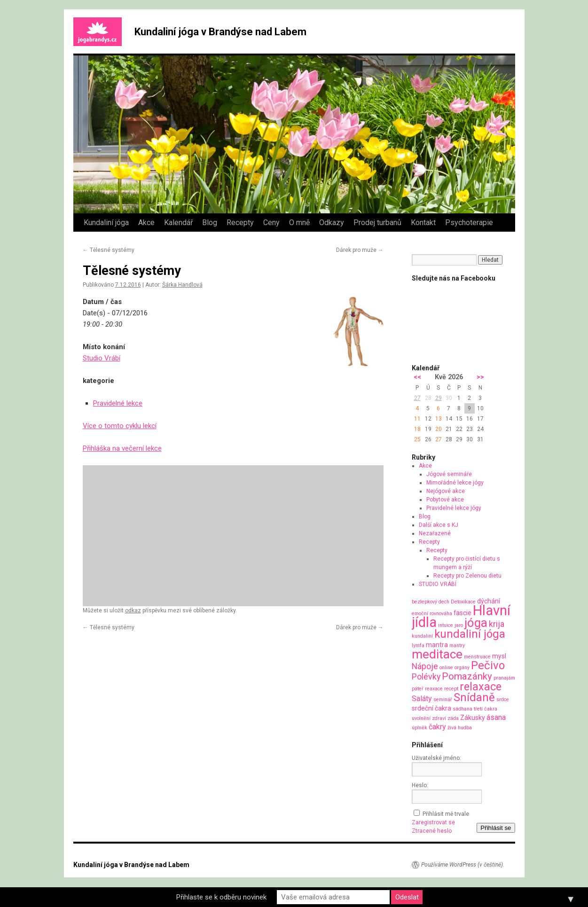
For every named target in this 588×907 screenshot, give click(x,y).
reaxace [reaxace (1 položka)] (434, 689)
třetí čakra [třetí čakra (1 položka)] (486, 709)
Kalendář (178, 223)
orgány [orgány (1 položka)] (462, 668)
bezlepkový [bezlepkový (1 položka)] (424, 602)
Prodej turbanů (377, 223)
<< (417, 377)
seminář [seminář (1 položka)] (443, 700)
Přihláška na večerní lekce (122, 448)
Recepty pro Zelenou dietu (467, 576)
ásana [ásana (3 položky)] (496, 717)
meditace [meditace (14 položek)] (437, 654)
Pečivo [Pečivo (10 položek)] (488, 665)
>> (480, 377)
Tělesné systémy (109, 250)
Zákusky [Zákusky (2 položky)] (473, 718)
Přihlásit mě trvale (446, 814)
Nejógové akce (446, 491)
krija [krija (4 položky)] (497, 624)
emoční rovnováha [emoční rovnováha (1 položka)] (432, 614)
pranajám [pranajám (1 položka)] (504, 678)
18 (417, 429)
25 (417, 439)
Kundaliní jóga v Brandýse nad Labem (220, 32)
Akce (146, 223)
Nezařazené (435, 533)
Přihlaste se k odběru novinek (221, 897)
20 (439, 429)
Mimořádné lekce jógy (455, 483)
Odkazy (332, 223)
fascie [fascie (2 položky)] (463, 613)
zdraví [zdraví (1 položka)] (439, 718)
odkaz (133, 610)
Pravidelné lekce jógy (454, 508)
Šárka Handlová (182, 285)
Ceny (271, 223)
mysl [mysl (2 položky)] (499, 656)
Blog (210, 223)
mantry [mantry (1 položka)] (457, 645)
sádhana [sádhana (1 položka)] (463, 709)
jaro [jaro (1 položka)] (459, 625)
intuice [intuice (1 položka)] (446, 625)
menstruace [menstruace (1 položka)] (477, 657)
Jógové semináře (449, 474)
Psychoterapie (469, 223)
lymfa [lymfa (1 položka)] (418, 645)
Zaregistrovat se (433, 822)
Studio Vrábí (102, 358)
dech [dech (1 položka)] (444, 602)
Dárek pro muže (360, 250)
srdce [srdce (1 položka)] (503, 700)
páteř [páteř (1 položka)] (418, 689)
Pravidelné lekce (118, 403)
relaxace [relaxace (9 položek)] (481, 687)
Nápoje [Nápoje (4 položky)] (425, 666)
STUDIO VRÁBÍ (438, 584)
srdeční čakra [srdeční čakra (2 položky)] (431, 708)
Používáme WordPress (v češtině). (463, 865)
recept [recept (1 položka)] (451, 689)
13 (439, 419)
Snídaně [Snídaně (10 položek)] (474, 697)
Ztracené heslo (432, 831)
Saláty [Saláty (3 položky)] (422, 699)
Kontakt (423, 223)
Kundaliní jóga (106, 223)
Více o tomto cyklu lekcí (120, 426)
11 (417, 419)
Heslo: (420, 785)
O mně (299, 223)
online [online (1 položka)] (446, 668)
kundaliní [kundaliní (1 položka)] (422, 636)
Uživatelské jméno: (436, 758)
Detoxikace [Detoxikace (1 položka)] (463, 602)
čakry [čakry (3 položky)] (437, 727)
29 (439, 398)
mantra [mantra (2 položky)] (437, 645)
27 (417, 398)
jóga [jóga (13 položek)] (476, 623)
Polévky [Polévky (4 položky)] (426, 676)
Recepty (240, 223)
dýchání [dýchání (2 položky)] (489, 601)
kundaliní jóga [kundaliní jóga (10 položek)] (470, 634)
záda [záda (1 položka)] (453, 718)
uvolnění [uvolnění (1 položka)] (421, 718)
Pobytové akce (445, 500)
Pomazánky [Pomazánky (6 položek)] (467, 676)
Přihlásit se (496, 828)
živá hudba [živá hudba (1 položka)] (460, 728)
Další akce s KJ (439, 525)
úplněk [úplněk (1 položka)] (419, 728)
